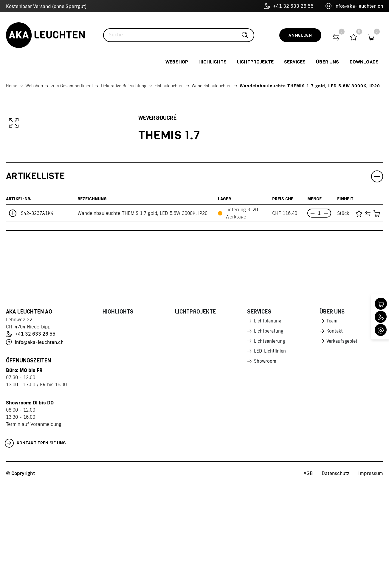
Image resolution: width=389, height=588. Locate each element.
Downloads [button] (364, 62)
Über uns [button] (327, 62)
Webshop (34, 86)
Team (332, 424)
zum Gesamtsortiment (72, 86)
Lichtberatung (269, 435)
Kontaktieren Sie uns (35, 546)
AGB (308, 576)
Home (12, 86)
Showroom (266, 466)
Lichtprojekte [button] (255, 62)
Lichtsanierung (270, 445)
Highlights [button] (213, 62)
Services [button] (295, 62)
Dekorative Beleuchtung (124, 86)
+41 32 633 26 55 (289, 6)
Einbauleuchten (169, 86)
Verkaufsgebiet (343, 445)
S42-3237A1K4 (37, 316)
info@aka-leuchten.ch (354, 6)
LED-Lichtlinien (271, 456)
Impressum (371, 576)
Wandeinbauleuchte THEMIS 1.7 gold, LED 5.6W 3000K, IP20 (310, 86)
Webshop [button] (177, 62)
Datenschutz (335, 576)
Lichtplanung (268, 424)
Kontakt (335, 435)
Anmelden (300, 35)
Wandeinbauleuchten (212, 86)
